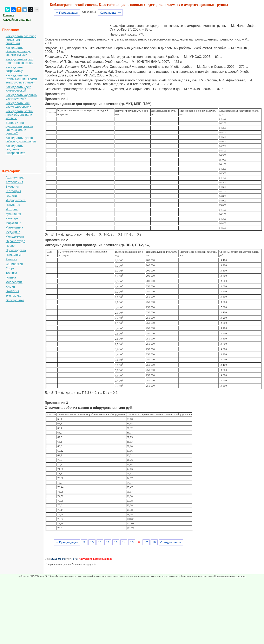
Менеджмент (15, 236)
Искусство (13, 205)
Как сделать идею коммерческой (18, 89)
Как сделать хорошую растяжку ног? (21, 97)
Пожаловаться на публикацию (230, 576)
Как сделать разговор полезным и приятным (21, 40)
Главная (9, 15)
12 (108, 542)
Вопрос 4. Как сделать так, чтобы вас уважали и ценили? (19, 128)
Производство (16, 250)
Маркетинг (13, 223)
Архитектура (15, 177)
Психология (14, 255)
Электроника (15, 300)
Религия (11, 259)
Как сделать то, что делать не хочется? (19, 61)
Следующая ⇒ (110, 12)
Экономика (13, 296)
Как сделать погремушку (14, 69)
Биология (12, 186)
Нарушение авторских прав (95, 559)
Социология (14, 264)
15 (132, 542)
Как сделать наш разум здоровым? (18, 105)
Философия (14, 282)
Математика (14, 227)
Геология (12, 196)
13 (116, 542)
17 (146, 542)
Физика (11, 277)
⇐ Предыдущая (67, 12)
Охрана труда (15, 241)
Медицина (13, 232)
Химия (10, 286)
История (12, 209)
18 (154, 542)
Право (10, 246)
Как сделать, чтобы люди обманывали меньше (19, 115)
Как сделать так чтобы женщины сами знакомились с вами (21, 79)
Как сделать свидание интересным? (15, 149)
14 (124, 542)
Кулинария (13, 214)
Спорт (10, 268)
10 (92, 542)
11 (100, 542)
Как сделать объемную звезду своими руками (18, 51)
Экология (12, 291)
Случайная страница (17, 20)
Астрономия (14, 182)
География (13, 191)
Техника (11, 273)
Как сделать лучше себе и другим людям (21, 139)
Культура (12, 218)
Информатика (16, 200)
